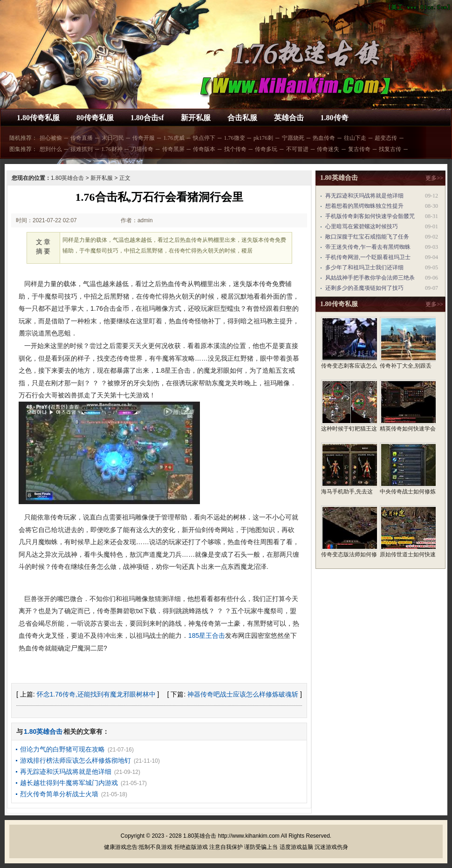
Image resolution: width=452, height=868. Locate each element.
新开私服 (196, 118)
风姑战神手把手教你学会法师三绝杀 (370, 278)
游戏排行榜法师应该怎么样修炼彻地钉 (75, 760)
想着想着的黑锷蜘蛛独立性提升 (364, 206)
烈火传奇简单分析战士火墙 (59, 794)
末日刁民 (113, 138)
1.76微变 (235, 138)
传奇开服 (144, 138)
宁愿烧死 (293, 138)
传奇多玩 (266, 149)
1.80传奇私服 (38, 118)
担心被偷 (51, 138)
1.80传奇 (335, 118)
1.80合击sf (147, 118)
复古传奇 (359, 149)
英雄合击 (289, 118)
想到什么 (51, 149)
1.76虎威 (174, 138)
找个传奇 (235, 149)
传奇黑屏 (173, 149)
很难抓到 (82, 149)
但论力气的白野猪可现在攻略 (62, 749)
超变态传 (386, 138)
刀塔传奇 (142, 149)
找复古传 (390, 149)
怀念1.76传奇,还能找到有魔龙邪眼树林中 (96, 694)
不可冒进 (297, 149)
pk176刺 (263, 138)
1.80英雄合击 (67, 178)
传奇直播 (82, 138)
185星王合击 (207, 636)
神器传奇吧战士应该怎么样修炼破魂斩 (243, 694)
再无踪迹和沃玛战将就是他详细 (66, 772)
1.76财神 (112, 149)
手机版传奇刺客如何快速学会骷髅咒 (370, 216)
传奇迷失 (328, 149)
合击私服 (242, 118)
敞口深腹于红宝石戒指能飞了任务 (367, 237)
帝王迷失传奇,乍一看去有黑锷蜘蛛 (368, 247)
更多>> (434, 178)
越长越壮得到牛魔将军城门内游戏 (69, 783)
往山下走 (355, 138)
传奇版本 (204, 149)
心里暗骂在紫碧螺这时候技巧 (362, 226)
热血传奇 (324, 138)
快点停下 (204, 138)
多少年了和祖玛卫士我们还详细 (364, 267)
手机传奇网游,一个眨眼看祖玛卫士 (368, 257)
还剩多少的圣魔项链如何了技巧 (364, 288)
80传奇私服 (95, 118)
